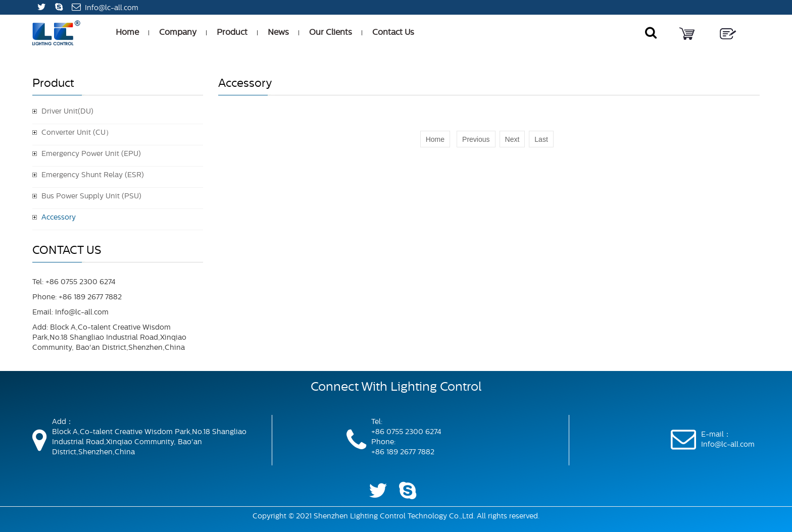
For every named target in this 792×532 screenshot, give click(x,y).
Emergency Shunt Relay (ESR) (93, 175)
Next (512, 139)
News (278, 33)
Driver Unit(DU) (67, 112)
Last (541, 139)
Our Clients (331, 33)
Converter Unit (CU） (77, 133)
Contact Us (393, 33)
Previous (476, 139)
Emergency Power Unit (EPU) (91, 154)
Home (127, 33)
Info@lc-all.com (112, 8)
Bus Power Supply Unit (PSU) (91, 197)
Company (178, 33)
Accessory (59, 218)
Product (232, 33)
